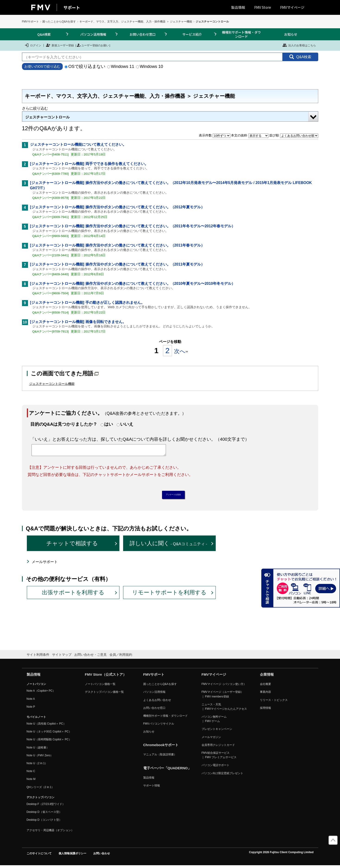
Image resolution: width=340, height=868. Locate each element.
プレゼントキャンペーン (217, 732)
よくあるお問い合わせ (157, 702)
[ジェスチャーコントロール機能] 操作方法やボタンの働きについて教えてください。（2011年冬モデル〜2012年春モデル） (133, 226)
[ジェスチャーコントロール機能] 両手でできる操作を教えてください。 (89, 164)
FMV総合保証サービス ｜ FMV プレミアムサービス (219, 757)
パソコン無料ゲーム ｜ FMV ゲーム (214, 721)
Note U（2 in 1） (37, 766)
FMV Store (263, 7)
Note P (31, 709)
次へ (181, 351)
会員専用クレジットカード (218, 747)
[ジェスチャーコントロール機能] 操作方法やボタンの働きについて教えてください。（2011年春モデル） (117, 245)
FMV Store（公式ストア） (106, 677)
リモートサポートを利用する (169, 595)
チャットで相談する (72, 546)
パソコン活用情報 (93, 34)
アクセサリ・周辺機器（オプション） (50, 833)
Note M (31, 782)
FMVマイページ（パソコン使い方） (224, 686)
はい (109, 424)
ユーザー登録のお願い (93, 45)
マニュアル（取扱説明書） (160, 757)
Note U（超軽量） (38, 750)
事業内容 (265, 694)
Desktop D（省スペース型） (44, 814)
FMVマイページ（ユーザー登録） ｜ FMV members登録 (223, 697)
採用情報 (265, 710)
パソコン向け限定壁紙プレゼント (222, 776)
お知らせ (291, 34)
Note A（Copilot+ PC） (41, 693)
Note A (31, 701)
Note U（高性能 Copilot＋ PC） (46, 726)
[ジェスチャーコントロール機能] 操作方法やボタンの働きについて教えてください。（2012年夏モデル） (117, 207)
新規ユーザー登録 (60, 45)
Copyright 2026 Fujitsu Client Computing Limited (281, 855)
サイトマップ (62, 657)
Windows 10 (150, 66)
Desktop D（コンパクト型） (44, 822)
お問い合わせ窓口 (143, 34)
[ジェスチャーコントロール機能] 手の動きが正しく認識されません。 (87, 303)
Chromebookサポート (161, 747)
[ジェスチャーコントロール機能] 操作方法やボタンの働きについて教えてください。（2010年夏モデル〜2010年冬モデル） (133, 284)
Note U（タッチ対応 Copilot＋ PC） (49, 734)
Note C (31, 774)
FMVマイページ (292, 7)
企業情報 (267, 677)
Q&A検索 (44, 34)
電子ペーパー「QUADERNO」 (167, 770)
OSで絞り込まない (85, 66)
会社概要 (265, 686)
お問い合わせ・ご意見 (90, 657)
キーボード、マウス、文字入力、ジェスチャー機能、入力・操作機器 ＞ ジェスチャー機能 (136, 22)
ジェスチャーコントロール (47, 117)
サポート (72, 7)
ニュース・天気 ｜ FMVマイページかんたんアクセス (224, 709)
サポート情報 (152, 788)
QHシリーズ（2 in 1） (40, 789)
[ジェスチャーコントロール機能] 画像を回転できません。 (78, 322)
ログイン (33, 45)
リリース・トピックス (274, 702)
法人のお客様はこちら (299, 45)
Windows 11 (121, 66)
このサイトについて (39, 856)
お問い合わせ (102, 856)
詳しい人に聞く (168, 546)
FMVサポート (30, 22)
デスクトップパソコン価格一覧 (104, 694)
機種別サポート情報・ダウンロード (241, 34)
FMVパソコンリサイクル (159, 726)
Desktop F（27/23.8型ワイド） (46, 806)
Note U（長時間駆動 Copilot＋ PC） (49, 742)
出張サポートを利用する (73, 595)
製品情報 (238, 7)
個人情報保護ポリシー (72, 856)
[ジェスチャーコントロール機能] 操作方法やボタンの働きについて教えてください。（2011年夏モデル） (117, 264)
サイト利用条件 (38, 657)
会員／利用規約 (121, 657)
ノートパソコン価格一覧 (100, 686)
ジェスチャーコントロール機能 (52, 384)
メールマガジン (211, 739)
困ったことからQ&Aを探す (59, 22)
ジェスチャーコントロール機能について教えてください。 (78, 144)
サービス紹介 (192, 34)
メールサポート (45, 564)
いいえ (127, 424)
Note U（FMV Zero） (40, 758)
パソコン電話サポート (215, 768)
